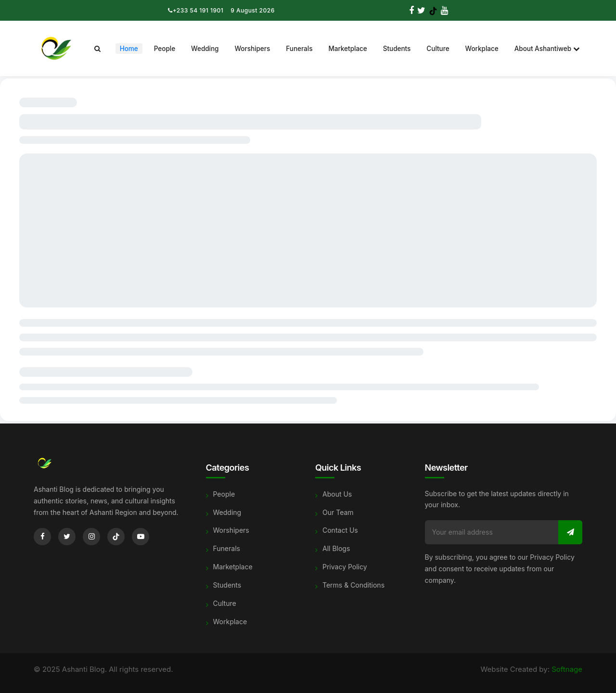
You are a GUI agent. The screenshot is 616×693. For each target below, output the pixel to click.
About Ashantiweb (547, 49)
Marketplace (347, 49)
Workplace (482, 49)
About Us (337, 494)
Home (129, 49)
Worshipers (252, 49)
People (165, 49)
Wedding (205, 49)
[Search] (97, 49)
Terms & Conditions (353, 585)
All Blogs (336, 548)
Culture (438, 49)
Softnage (567, 669)
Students (397, 49)
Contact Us (340, 530)
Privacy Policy (345, 567)
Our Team (338, 512)
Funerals (299, 49)
